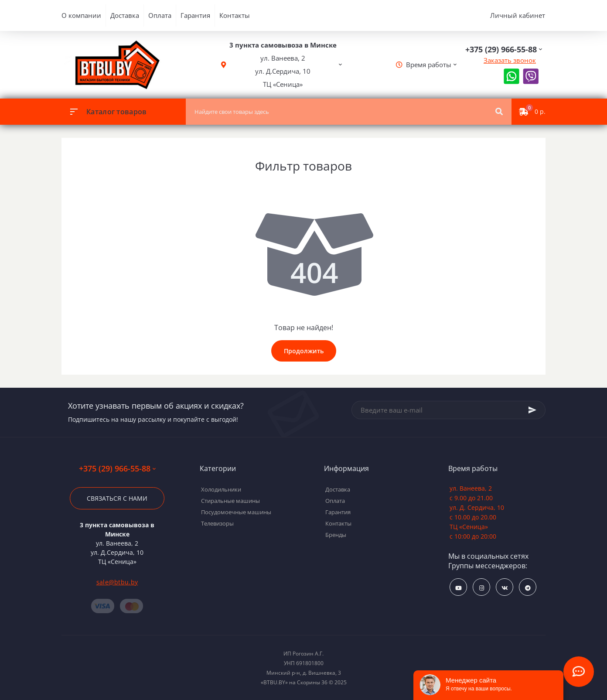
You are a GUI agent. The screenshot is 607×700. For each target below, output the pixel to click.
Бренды (336, 535)
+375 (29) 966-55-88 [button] (117, 469)
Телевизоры (217, 523)
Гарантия (195, 15)
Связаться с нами (117, 498)
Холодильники (221, 489)
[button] (283, 65)
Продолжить (304, 351)
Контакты (235, 15)
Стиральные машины (230, 501)
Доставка (125, 15)
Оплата (160, 15)
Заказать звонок (510, 60)
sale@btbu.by (117, 582)
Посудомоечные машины (236, 512)
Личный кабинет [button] (518, 15)
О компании (81, 15)
